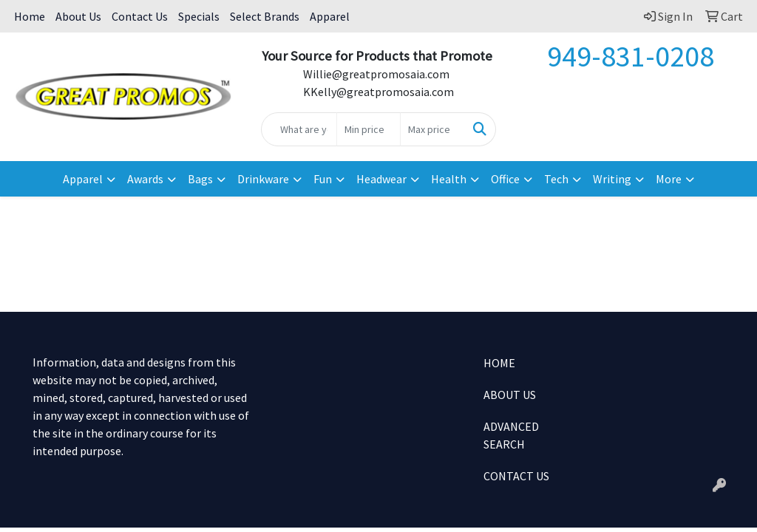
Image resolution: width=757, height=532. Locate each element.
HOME (499, 363)
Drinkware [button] (263, 179)
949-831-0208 (631, 56)
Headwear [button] (381, 179)
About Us (78, 16)
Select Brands (265, 16)
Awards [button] (145, 179)
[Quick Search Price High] (432, 129)
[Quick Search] (299, 129)
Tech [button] (556, 179)
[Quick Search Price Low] (369, 129)
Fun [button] (323, 179)
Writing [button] (612, 179)
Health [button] (449, 179)
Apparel (330, 16)
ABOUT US (510, 395)
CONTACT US (516, 476)
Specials (199, 16)
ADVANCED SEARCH (511, 435)
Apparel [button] (83, 179)
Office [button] (505, 179)
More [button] (669, 179)
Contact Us (140, 16)
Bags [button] (200, 179)
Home (30, 16)
